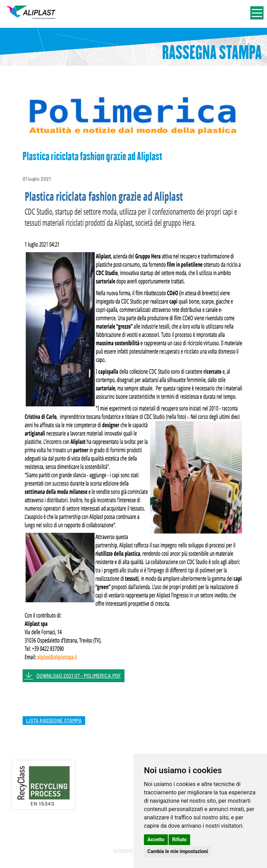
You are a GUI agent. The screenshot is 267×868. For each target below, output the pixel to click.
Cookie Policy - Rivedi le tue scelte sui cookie (121, 832)
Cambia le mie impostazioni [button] (178, 851)
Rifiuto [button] (179, 840)
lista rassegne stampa (54, 721)
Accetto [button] (156, 840)
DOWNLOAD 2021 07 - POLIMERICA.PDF (79, 676)
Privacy (50, 832)
